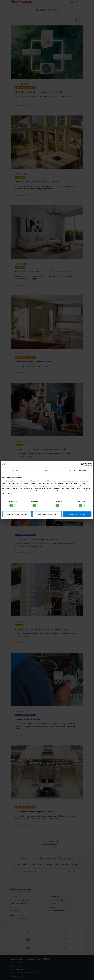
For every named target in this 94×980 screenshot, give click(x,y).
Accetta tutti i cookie (77, 514)
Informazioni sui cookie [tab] (78, 470)
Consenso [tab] (16, 470)
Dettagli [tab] (47, 470)
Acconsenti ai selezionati (47, 514)
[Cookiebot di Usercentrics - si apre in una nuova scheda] (83, 464)
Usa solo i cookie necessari (17, 514)
